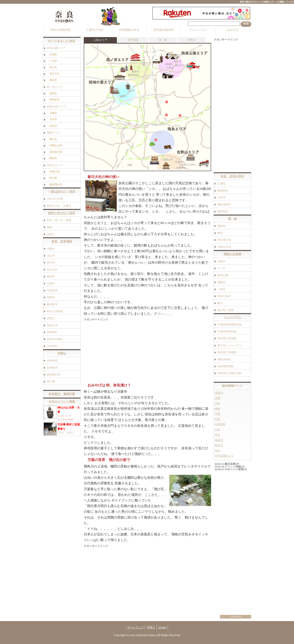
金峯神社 (52, 332)
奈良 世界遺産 (62, 241)
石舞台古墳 (56, 145)
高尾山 (219, 393)
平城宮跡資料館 (227, 331)
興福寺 (51, 276)
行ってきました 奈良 (62, 41)
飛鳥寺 (54, 158)
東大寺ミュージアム (230, 345)
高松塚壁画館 (226, 366)
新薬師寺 (223, 190)
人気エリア (100, 40)
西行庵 (54, 178)
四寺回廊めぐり (224, 456)
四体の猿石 (224, 296)
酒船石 (221, 282)
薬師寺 (54, 93)
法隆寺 (53, 113)
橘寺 (220, 233)
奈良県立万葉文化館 (230, 373)
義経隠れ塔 (57, 184)
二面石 (221, 289)
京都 (218, 398)
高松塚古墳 (57, 152)
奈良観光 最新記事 (62, 394)
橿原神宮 (223, 211)
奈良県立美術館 (227, 338)
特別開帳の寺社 (129, 30)
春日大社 (52, 269)
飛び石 (54, 139)
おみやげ (233, 30)
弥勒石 (221, 261)
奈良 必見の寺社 (232, 176)
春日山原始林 (55, 311)
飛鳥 (49, 227)
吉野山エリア (55, 165)
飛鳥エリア (54, 133)
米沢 (218, 435)
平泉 (218, 414)
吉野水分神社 (55, 339)
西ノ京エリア (55, 87)
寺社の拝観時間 (60, 30)
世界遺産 (133, 40)
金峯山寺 (56, 172)
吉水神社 (52, 346)
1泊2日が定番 (55, 199)
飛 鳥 (163, 40)
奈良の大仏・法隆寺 (59, 206)
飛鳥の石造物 (232, 254)
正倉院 (54, 54)
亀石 (220, 303)
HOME (162, 627)
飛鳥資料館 (224, 359)
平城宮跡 (52, 290)
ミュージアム (232, 317)
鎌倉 (218, 408)
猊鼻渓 (219, 445)
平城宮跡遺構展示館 (230, 324)
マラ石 (221, 268)
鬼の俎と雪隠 (226, 310)
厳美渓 (219, 440)
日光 (218, 403)
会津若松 (220, 424)
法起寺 (54, 126)
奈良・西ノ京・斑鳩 (59, 220)
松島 (218, 419)
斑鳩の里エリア (56, 107)
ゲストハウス (198, 30)
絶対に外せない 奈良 (62, 213)
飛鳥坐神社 (224, 204)
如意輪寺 (52, 368)
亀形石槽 (223, 275)
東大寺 (51, 262)
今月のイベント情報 (62, 402)
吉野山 (192, 40)
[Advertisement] (119, 351)
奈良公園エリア (56, 48)
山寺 (218, 430)
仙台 (218, 451)
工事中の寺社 (95, 30)
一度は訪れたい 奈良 (62, 192)
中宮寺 (53, 119)
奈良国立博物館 (227, 352)
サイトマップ (136, 627)
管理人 (151, 627)
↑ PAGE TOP (236, 616)
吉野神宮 (52, 360)
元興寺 (51, 283)
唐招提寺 (56, 100)
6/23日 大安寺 (62, 429)
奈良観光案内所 (164, 30)
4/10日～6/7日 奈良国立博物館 (62, 413)
